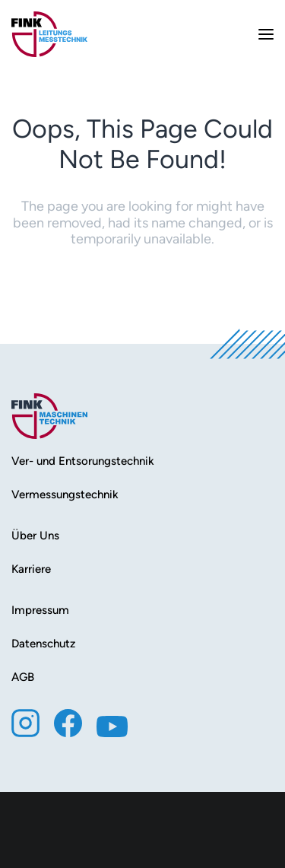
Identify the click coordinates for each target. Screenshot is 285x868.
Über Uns (35, 536)
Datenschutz (43, 644)
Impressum (40, 610)
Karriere (31, 569)
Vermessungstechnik (65, 494)
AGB (23, 677)
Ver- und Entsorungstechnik (83, 461)
